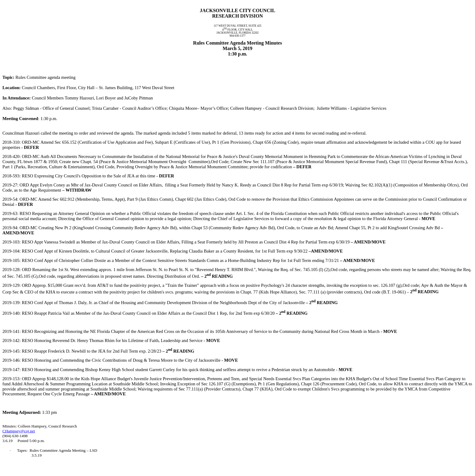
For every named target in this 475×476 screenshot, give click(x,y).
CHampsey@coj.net (19, 431)
